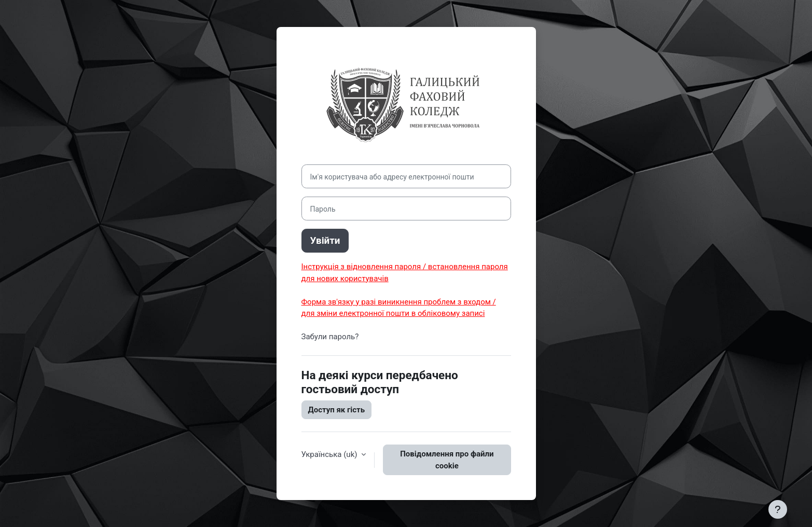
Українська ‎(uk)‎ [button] (331, 454)
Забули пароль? (330, 337)
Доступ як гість (337, 410)
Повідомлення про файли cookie (447, 460)
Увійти (325, 241)
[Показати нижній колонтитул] (778, 509)
